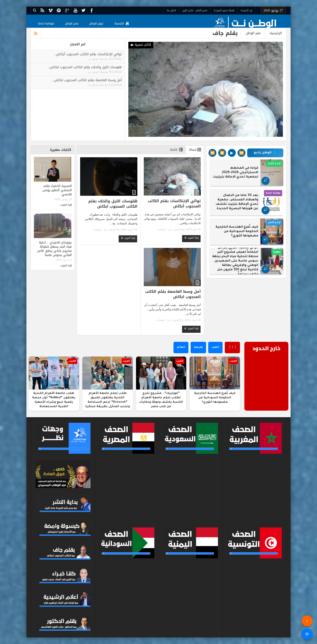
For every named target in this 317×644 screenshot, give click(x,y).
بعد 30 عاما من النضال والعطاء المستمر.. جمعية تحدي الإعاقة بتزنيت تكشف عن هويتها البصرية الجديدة (237, 202)
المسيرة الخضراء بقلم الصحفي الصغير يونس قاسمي (57, 190)
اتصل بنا (171, 10)
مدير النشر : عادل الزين (195, 10)
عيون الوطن (96, 23)
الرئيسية (122, 23)
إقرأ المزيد (191, 238)
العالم (181, 347)
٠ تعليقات (163, 229)
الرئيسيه (276, 33)
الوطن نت (93, 59)
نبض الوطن (72, 23)
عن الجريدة (247, 10)
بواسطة (103, 59)
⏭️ (212, 153)
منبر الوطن (253, 33)
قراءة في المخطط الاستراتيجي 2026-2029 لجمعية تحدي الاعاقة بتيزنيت (236, 173)
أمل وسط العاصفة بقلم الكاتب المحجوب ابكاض (173, 294)
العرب (215, 347)
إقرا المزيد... (65, 205)
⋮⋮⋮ (232, 347)
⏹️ (222, 153)
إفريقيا (198, 347)
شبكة (196, 150)
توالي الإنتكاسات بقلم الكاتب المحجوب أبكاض (174, 203)
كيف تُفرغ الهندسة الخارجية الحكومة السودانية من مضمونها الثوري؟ (237, 232)
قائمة (177, 150)
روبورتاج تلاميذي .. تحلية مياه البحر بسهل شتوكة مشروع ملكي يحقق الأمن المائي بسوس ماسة (54, 249)
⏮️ (241, 153)
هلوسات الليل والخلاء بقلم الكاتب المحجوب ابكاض (113, 204)
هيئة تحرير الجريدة (224, 10)
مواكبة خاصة (46, 23)
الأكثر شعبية (140, 45)
